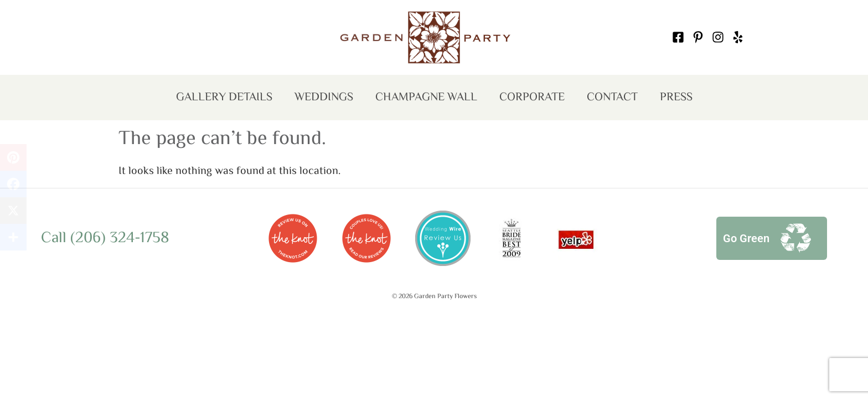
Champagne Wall (426, 98)
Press (676, 98)
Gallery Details (224, 98)
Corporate (532, 98)
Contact (612, 98)
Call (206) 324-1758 (105, 238)
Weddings (324, 98)
